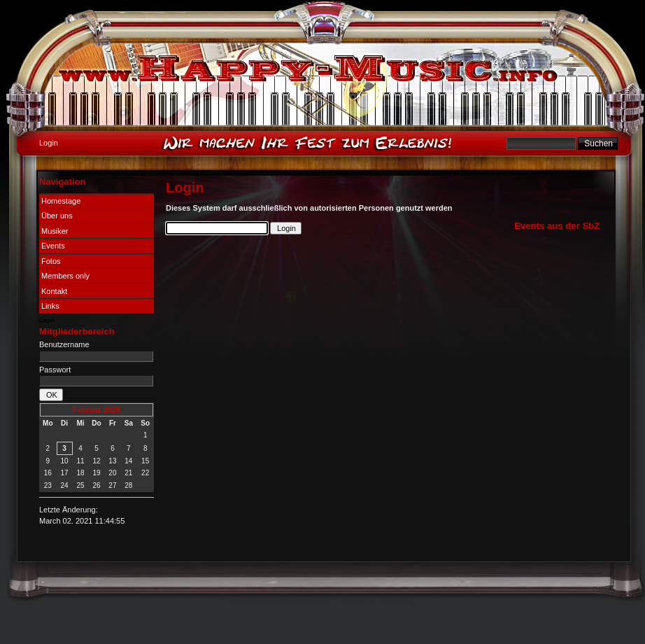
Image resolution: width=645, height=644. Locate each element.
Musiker (55, 231)
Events (53, 246)
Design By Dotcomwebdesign (281, 602)
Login (47, 320)
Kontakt (54, 291)
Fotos (51, 261)
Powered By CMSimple (376, 602)
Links (50, 306)
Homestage (61, 201)
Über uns (57, 216)
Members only (65, 276)
